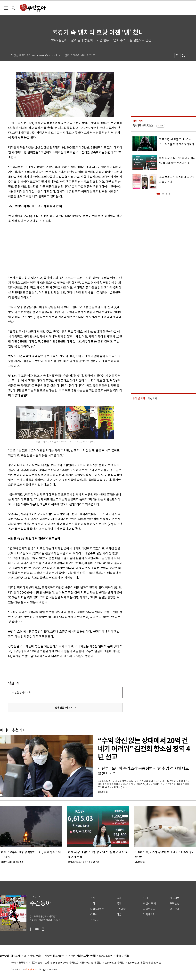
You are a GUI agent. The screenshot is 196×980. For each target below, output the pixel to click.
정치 (93, 898)
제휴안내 (49, 956)
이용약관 (71, 956)
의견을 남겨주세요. (22, 693)
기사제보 (174, 898)
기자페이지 (149, 914)
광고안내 (174, 909)
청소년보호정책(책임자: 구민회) (113, 956)
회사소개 (15, 956)
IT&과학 (121, 909)
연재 (146, 898)
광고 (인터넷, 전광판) (32, 956)
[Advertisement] (57, 249)
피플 (119, 914)
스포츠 (94, 914)
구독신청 (174, 904)
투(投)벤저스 (143, 126)
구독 (161, 126)
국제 (119, 904)
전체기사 (95, 920)
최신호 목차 (150, 904)
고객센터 (60, 956)
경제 (119, 898)
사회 (93, 904)
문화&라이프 (97, 909)
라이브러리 (149, 909)
